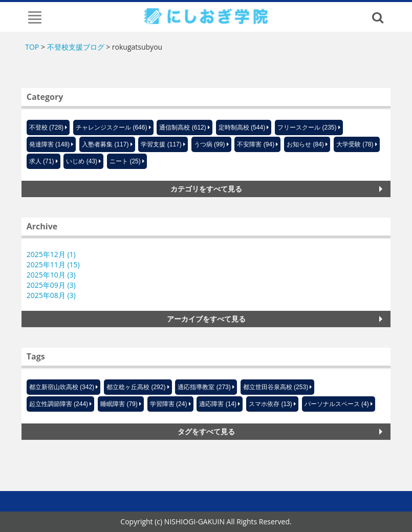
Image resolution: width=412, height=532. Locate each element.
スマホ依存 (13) (270, 404)
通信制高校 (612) (182, 127)
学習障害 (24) (169, 404)
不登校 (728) (46, 127)
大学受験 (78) (355, 144)
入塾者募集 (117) (105, 144)
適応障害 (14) (218, 404)
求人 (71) (42, 161)
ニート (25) (125, 161)
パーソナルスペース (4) (337, 404)
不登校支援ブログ (76, 47)
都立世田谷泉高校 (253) (276, 387)
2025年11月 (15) (53, 264)
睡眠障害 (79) (119, 404)
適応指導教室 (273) (204, 387)
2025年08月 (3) (51, 295)
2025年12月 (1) (51, 254)
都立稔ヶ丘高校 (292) (136, 387)
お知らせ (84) (305, 144)
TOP (32, 47)
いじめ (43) (82, 161)
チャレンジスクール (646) (111, 127)
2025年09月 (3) (51, 285)
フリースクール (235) (307, 127)
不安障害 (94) (256, 144)
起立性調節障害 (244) (59, 404)
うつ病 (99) (210, 144)
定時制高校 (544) (242, 127)
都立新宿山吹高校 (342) (62, 387)
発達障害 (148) (49, 144)
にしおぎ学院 (206, 16)
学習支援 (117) (161, 144)
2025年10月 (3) (51, 275)
